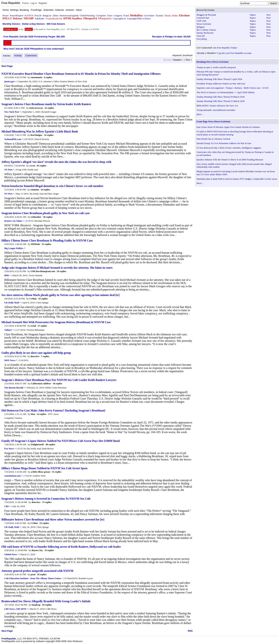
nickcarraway (36, 108)
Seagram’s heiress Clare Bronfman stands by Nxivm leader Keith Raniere (46, 104)
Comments (31, 55)
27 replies (42, 326)
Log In (34, 3)
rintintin (35, 190)
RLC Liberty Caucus (206, 30)
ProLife (38, 15)
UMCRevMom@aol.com (43, 271)
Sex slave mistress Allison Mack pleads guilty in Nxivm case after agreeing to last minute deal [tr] (60, 295)
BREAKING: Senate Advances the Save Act (217, 106)
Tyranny (159, 15)
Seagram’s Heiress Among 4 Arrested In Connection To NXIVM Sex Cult (46, 499)
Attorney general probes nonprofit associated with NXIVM (37, 571)
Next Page (7, 66)
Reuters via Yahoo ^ (14, 221)
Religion (201, 27)
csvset (32, 166)
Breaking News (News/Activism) (212, 62)
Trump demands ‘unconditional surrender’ (216, 110)
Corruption (101, 15)
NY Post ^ (9, 170)
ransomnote (36, 77)
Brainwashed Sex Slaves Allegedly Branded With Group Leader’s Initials (46, 601)
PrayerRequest (17, 15)
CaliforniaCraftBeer (41, 383)
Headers (177, 60)
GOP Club (201, 21)
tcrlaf (33, 326)
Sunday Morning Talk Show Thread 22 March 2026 (221, 101)
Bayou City (37, 550)
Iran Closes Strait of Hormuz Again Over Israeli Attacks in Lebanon (228, 127)
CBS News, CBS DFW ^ (16, 609)
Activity (18, 55)
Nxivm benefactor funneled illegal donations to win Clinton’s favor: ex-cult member (52, 186)
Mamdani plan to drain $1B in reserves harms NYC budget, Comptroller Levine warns (237, 179)
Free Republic (11, 3)
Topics (253, 15)
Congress (118, 15)
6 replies (48, 77)
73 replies (47, 502)
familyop (36, 605)
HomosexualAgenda (69, 15)
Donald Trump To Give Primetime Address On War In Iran (224, 143)
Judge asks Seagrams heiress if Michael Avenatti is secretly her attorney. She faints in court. (57, 268)
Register (43, 3)
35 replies (49, 135)
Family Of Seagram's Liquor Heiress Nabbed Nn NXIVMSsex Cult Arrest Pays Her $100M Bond (61, 441)
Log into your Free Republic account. (235, 53)
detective (35, 356)
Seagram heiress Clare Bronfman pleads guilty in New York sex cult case (46, 213)
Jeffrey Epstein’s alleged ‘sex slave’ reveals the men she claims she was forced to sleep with (56, 162)
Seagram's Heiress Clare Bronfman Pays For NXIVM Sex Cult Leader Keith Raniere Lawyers (59, 380)
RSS (190, 631)
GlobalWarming (87, 15)
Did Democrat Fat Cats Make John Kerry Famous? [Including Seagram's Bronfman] (53, 410)
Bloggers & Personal (206, 15)
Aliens (55, 15)
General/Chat (203, 18)
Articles (7, 56)
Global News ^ (12, 554)
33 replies (49, 550)
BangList (47, 15)
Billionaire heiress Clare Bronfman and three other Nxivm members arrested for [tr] (53, 520)
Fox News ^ (10, 449)
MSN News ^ (11, 360)
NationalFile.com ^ (14, 139)
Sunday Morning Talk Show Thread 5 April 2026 (219, 79)
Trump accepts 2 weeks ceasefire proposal (216, 67)
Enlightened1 (37, 444)
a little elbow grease (40, 472)
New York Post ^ (13, 112)
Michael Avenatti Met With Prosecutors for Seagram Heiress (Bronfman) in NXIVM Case (56, 322)
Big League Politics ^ (15, 248)
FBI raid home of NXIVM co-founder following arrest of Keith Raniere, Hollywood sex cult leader (61, 547)
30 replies (48, 217)
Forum (26, 3)
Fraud (126, 15)
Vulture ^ (9, 330)
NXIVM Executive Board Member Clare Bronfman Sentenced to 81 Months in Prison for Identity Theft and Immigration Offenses (81, 74)
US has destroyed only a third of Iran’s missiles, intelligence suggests (229, 148)
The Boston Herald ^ (15, 388)
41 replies (49, 108)
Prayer (6, 15)
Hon (33, 414)
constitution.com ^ (13, 476)
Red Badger (36, 135)
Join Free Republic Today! (225, 48)
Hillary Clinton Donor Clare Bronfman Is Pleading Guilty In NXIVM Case (47, 240)
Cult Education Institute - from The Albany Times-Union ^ (33, 578)
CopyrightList (119, 18)
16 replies (45, 190)
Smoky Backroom (205, 33)
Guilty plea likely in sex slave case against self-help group (36, 353)
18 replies (58, 383)
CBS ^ (7, 506)
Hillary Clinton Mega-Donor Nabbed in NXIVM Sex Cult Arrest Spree (44, 468)
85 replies (42, 166)
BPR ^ (8, 275)
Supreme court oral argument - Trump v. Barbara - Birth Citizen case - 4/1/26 (232, 88)
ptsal (33, 574)
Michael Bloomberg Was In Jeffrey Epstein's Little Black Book (40, 131)
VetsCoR (201, 36)
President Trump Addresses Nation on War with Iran (221, 84)
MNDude (35, 244)
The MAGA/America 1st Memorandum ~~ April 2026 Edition (226, 92)
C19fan (33, 299)
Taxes (110, 15)
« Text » (188, 60)
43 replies (43, 299)
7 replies (45, 356)
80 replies (50, 444)
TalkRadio (40, 18)
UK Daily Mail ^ (12, 303)
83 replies (47, 605)
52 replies (44, 523)
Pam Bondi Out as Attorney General (213, 139)
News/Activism (204, 24)
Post (268, 15)
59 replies (62, 271)
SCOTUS (29, 15)
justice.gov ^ (11, 81)
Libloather (36, 217)
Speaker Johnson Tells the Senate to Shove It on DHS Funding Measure (230, 160)
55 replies (57, 472)
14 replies (42, 414)
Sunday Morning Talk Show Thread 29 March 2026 (221, 97)
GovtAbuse (149, 15)
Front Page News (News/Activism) (213, 121)
